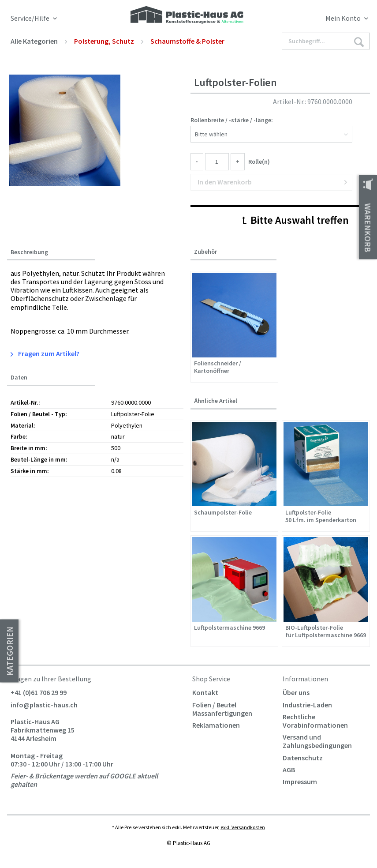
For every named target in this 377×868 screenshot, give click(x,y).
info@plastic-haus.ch (44, 705)
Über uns (296, 692)
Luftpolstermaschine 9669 (230, 628)
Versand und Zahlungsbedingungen (317, 741)
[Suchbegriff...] (326, 41)
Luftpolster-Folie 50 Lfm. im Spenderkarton (321, 516)
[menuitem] (324, 20)
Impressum (300, 782)
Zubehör (205, 252)
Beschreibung (29, 252)
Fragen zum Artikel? (45, 353)
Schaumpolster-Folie (223, 513)
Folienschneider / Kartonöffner (218, 367)
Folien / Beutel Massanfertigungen (222, 709)
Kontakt (205, 692)
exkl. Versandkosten (243, 827)
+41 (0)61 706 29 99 (39, 692)
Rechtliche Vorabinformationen (315, 721)
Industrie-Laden (307, 705)
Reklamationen (216, 725)
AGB (289, 770)
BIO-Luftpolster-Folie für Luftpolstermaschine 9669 (326, 631)
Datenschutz (303, 758)
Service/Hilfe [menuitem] (31, 18)
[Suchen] (359, 41)
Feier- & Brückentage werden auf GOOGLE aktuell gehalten (84, 780)
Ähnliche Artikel (216, 401)
